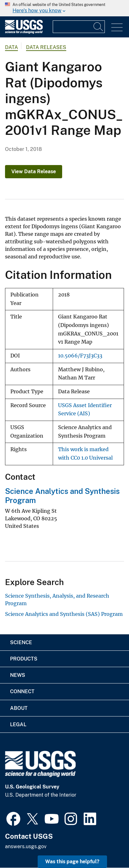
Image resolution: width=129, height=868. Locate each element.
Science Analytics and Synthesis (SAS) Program (64, 614)
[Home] (24, 32)
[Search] (99, 27)
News (18, 675)
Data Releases (46, 47)
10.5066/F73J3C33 (80, 356)
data (11, 47)
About (19, 708)
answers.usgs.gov (26, 846)
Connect (22, 691)
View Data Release (34, 171)
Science (21, 642)
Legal (18, 724)
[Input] (79, 27)
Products (24, 659)
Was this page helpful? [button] (72, 862)
